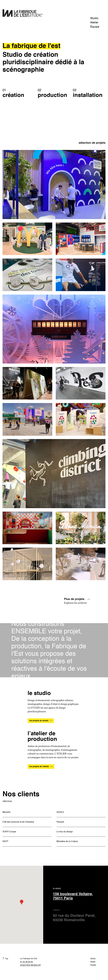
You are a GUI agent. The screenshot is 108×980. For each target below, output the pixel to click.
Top (7, 959)
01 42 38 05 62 (27, 962)
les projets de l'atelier (39, 767)
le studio (78, 894)
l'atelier (78, 916)
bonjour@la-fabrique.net (30, 965)
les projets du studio (39, 721)
